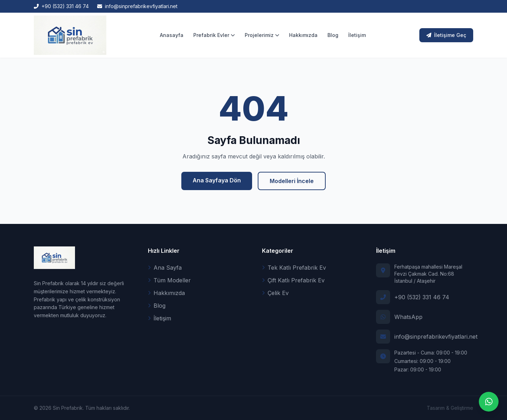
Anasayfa (172, 35)
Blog (333, 35)
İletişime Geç (446, 35)
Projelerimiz (262, 35)
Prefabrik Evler (214, 35)
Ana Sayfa (165, 268)
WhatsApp (408, 317)
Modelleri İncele (292, 181)
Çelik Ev (275, 293)
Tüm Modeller (169, 280)
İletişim (357, 35)
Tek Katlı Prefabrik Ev (294, 268)
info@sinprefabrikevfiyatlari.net (436, 337)
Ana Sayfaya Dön (217, 180)
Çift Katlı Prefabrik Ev (293, 280)
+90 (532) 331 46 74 (422, 297)
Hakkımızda (303, 35)
